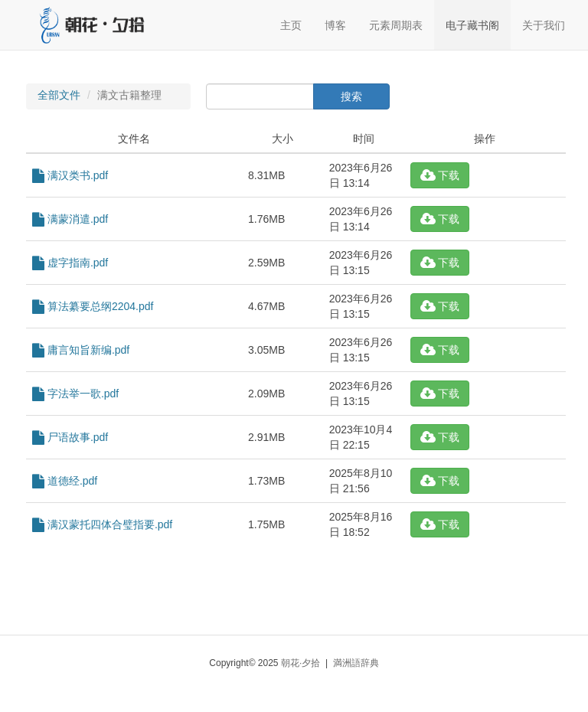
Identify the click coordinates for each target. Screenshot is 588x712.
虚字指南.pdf (70, 263)
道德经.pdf (65, 481)
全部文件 (59, 95)
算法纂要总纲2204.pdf (93, 306)
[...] (260, 96)
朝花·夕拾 (301, 663)
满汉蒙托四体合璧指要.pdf (102, 524)
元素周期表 (396, 25)
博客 (335, 25)
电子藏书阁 (472, 25)
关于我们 (544, 25)
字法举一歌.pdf (75, 394)
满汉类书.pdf (70, 175)
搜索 (351, 96)
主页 (291, 25)
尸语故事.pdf (70, 437)
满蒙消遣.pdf (70, 219)
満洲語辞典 (356, 663)
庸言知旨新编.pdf (81, 350)
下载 (440, 175)
